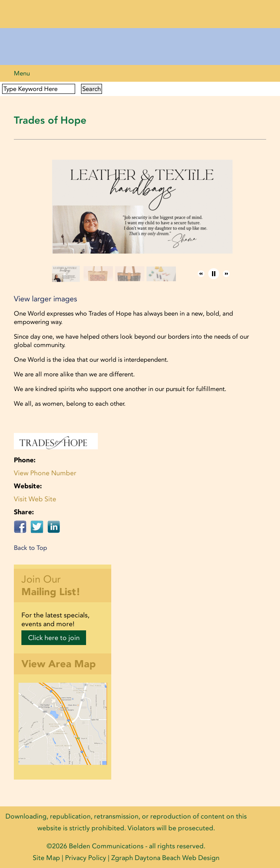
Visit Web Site (35, 499)
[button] (201, 274)
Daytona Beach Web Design (177, 858)
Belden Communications (107, 846)
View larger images (46, 299)
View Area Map (59, 664)
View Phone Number (45, 473)
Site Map (46, 858)
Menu (22, 73)
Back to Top (30, 548)
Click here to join (54, 638)
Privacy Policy (86, 858)
